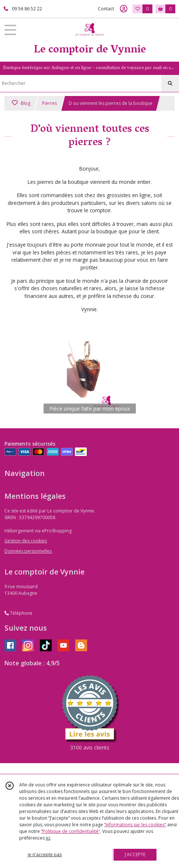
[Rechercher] (170, 83)
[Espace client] (124, 9)
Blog (21, 103)
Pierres (49, 103)
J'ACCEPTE (135, 855)
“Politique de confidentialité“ (70, 831)
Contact (106, 9)
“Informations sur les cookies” (135, 825)
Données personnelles (28, 551)
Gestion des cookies (26, 541)
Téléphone (18, 613)
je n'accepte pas (45, 855)
